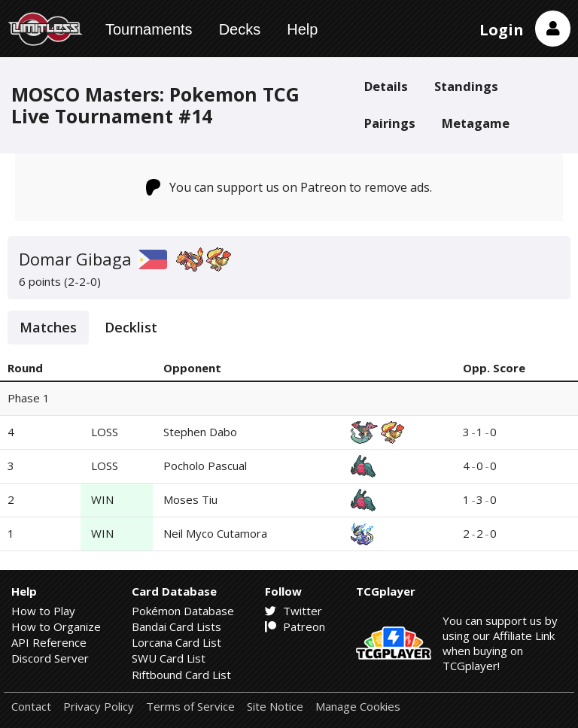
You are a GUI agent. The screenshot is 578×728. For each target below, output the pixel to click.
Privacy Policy (99, 707)
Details (386, 86)
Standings (466, 86)
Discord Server (50, 658)
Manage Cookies (358, 707)
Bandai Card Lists (176, 626)
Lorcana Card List (176, 642)
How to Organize (56, 626)
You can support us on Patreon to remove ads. (289, 187)
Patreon (295, 626)
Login (502, 30)
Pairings (390, 123)
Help (302, 29)
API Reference (49, 642)
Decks (240, 29)
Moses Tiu (190, 499)
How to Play (43, 611)
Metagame (476, 123)
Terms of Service (190, 707)
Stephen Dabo (200, 432)
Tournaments (149, 29)
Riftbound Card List (181, 675)
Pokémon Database (183, 611)
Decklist (131, 327)
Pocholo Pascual (205, 466)
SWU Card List (169, 658)
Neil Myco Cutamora (215, 533)
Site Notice (275, 707)
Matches (48, 327)
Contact (31, 707)
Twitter (294, 611)
